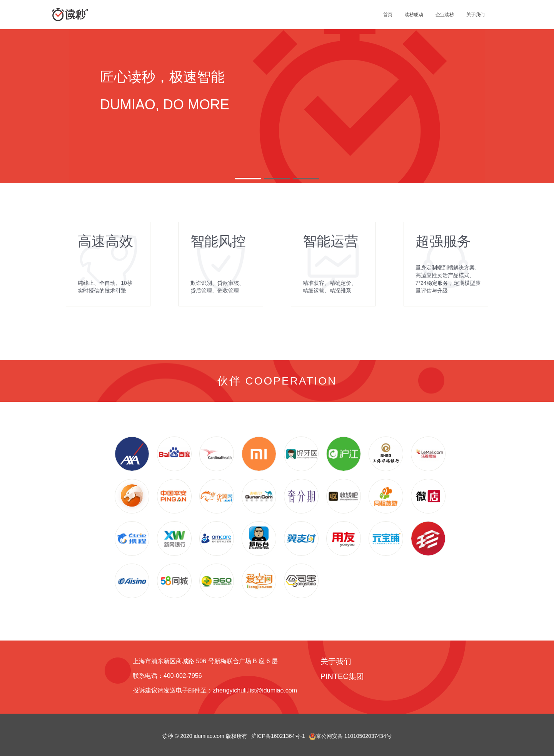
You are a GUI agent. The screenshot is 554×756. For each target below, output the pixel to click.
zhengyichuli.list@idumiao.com (255, 690)
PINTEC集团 (342, 676)
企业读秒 (445, 15)
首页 (388, 15)
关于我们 (476, 15)
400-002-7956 (183, 676)
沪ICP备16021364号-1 (278, 736)
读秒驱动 (414, 15)
